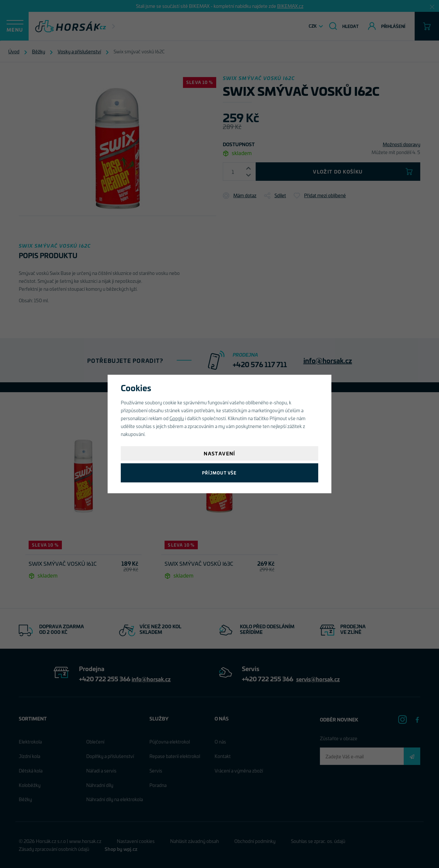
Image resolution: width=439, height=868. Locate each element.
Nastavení (220, 453)
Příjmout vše (219, 473)
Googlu (177, 418)
